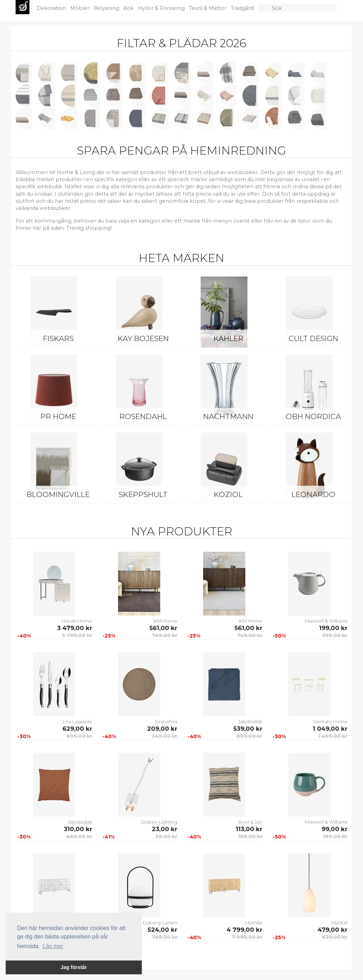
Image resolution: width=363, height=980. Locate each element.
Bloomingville (58, 494)
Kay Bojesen (143, 338)
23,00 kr (164, 829)
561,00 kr (163, 628)
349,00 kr (164, 736)
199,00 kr (333, 628)
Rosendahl (143, 416)
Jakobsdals (250, 722)
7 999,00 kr (247, 937)
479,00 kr (333, 930)
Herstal (339, 923)
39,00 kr (166, 836)
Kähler (228, 338)
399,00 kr (335, 635)
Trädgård (243, 8)
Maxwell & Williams (326, 621)
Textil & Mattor (208, 8)
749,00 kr (165, 635)
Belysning (107, 8)
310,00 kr (78, 829)
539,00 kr (248, 729)
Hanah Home (77, 621)
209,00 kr (162, 729)
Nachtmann (228, 416)
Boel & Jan (250, 822)
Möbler (80, 8)
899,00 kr (79, 736)
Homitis (254, 923)
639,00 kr (335, 937)
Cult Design (313, 338)
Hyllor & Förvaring (162, 8)
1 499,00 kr (333, 736)
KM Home (166, 621)
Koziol (228, 494)
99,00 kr (334, 829)
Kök (129, 8)
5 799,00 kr (77, 635)
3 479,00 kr (75, 628)
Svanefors (166, 722)
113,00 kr (249, 829)
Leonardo (313, 494)
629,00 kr (77, 729)
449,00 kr (79, 836)
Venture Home (330, 722)
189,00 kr (250, 836)
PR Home (58, 416)
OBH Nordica (313, 416)
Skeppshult (143, 494)
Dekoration (52, 8)
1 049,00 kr (330, 729)
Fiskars (58, 338)
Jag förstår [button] (74, 967)
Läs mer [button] (53, 946)
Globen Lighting (159, 822)
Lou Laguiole (77, 722)
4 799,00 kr (244, 930)
